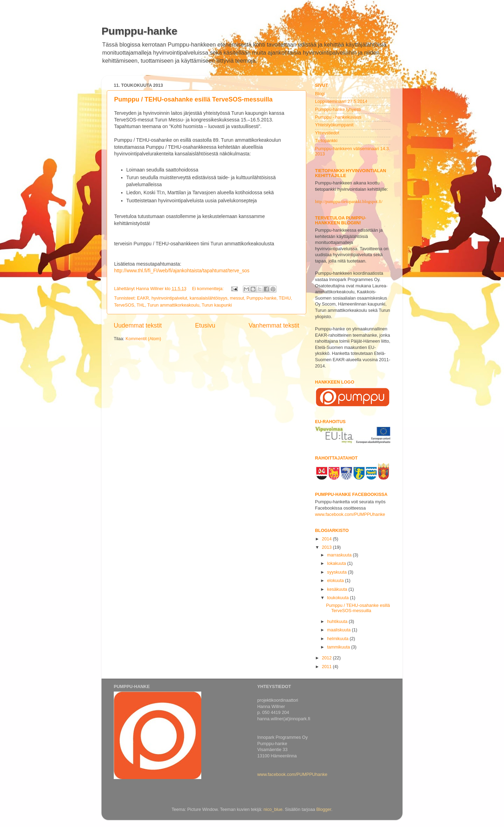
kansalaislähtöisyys (209, 298)
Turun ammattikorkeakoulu (173, 305)
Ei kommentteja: (209, 289)
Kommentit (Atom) (143, 339)
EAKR (143, 298)
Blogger (324, 810)
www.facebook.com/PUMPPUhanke (350, 514)
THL (141, 305)
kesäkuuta (338, 589)
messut (237, 298)
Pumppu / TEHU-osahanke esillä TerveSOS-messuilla (193, 99)
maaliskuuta (340, 630)
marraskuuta (340, 555)
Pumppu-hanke (139, 31)
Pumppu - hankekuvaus (338, 117)
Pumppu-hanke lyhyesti (338, 110)
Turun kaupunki (217, 305)
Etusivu (205, 325)
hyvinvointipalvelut (169, 298)
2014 (327, 539)
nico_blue (273, 810)
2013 (327, 547)
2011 (327, 667)
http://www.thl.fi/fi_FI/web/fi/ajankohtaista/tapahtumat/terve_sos (182, 271)
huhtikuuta (338, 622)
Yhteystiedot (327, 133)
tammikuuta (339, 647)
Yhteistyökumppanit (334, 125)
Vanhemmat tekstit (274, 325)
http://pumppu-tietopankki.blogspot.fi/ (349, 202)
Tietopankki (326, 141)
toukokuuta (339, 598)
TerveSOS (124, 305)
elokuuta (336, 581)
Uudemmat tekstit (138, 325)
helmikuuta (338, 639)
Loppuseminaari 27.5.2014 (341, 101)
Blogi (320, 94)
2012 (327, 658)
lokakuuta (337, 563)
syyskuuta (338, 572)
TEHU (285, 298)
